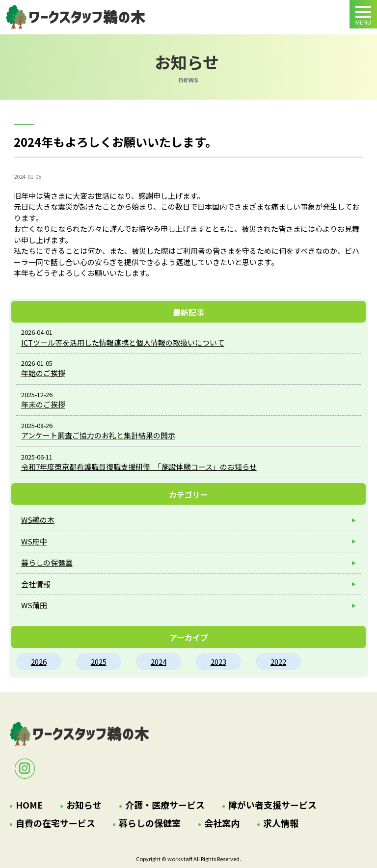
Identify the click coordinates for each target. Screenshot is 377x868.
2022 (278, 662)
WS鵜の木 (38, 520)
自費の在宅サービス (55, 823)
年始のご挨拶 (43, 373)
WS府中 (34, 541)
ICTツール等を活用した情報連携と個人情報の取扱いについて (123, 342)
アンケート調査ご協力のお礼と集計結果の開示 (98, 435)
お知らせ (84, 805)
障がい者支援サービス (272, 805)
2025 (99, 662)
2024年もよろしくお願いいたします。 (76, 17)
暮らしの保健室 (47, 562)
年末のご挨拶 (43, 404)
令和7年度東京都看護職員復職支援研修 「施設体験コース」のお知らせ (139, 467)
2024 (159, 662)
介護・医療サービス (165, 805)
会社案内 (222, 823)
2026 (39, 662)
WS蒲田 (34, 605)
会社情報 (36, 584)
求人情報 (281, 823)
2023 (218, 662)
